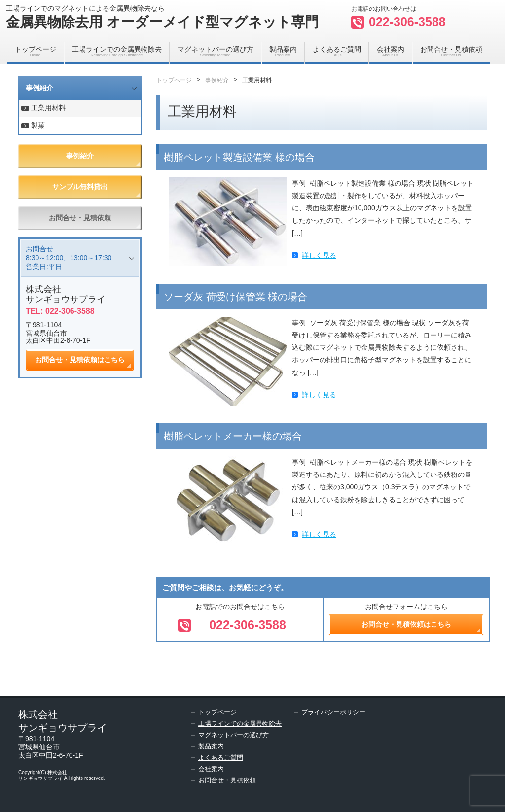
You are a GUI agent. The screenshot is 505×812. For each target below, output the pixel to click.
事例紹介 (39, 88)
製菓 (38, 125)
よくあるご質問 (337, 51)
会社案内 (391, 51)
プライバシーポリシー (333, 712)
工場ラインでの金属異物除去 (117, 51)
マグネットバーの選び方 (216, 51)
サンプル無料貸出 (80, 187)
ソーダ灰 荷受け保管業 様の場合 (235, 297)
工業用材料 (48, 108)
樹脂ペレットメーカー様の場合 (233, 436)
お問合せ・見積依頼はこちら (80, 360)
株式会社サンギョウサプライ (66, 294)
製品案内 (283, 51)
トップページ (36, 51)
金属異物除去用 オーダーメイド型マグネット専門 (162, 22)
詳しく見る (319, 255)
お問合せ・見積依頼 (451, 51)
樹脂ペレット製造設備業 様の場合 (239, 157)
